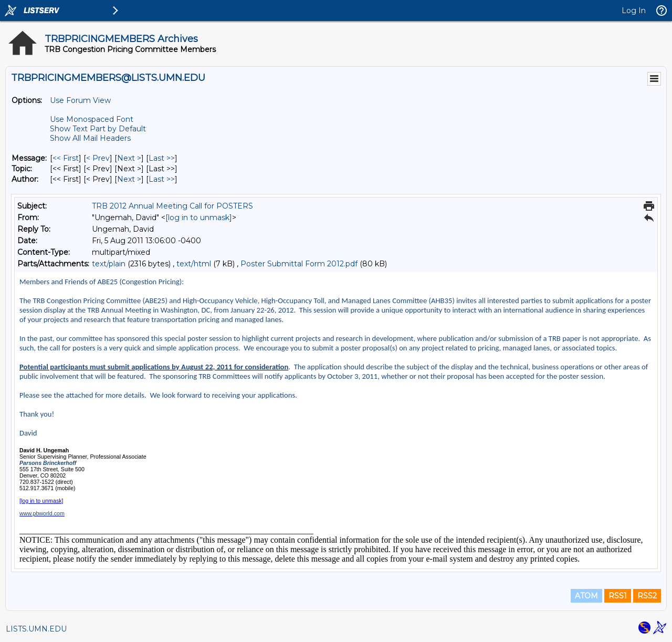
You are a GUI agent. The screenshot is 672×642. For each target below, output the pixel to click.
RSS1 (618, 596)
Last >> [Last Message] (162, 158)
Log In (634, 11)
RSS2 (647, 596)
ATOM (586, 596)
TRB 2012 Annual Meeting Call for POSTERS (172, 206)
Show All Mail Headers (90, 138)
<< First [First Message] (66, 158)
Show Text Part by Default (98, 129)
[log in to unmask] (199, 218)
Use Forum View (80, 100)
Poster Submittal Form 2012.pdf (299, 264)
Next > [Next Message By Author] (129, 179)
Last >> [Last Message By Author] (162, 179)
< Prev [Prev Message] (98, 158)
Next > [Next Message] (129, 158)
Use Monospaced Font (92, 119)
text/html (194, 264)
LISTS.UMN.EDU (36, 629)
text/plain (109, 264)
